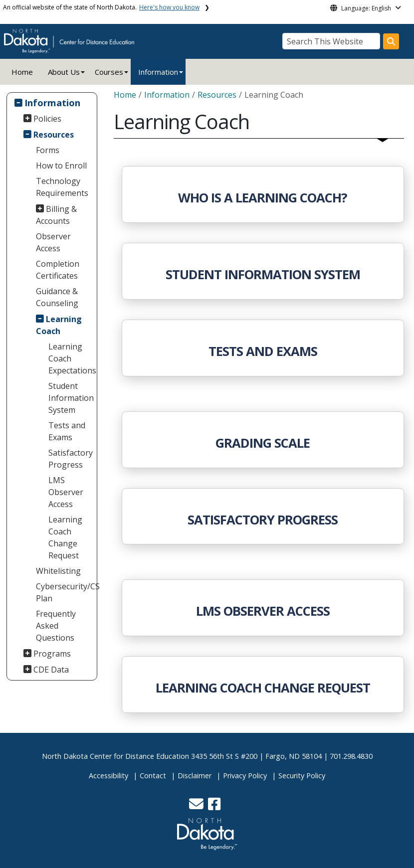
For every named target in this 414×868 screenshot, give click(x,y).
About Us (64, 72)
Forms (48, 150)
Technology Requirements (62, 187)
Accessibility (108, 776)
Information (158, 72)
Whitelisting (58, 571)
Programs (52, 654)
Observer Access (53, 242)
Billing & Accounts (57, 215)
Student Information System (71, 398)
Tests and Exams (67, 431)
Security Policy (302, 776)
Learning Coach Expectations (72, 358)
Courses (109, 72)
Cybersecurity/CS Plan (65, 592)
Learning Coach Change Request (65, 537)
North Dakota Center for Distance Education (115, 756)
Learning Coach (59, 325)
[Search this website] (391, 41)
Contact (153, 776)
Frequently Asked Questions (56, 626)
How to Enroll (61, 166)
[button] (197, 806)
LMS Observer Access (66, 492)
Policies (47, 119)
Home (22, 72)
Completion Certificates (58, 270)
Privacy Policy (245, 776)
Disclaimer (195, 776)
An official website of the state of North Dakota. (101, 7)
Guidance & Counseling (57, 297)
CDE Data (51, 670)
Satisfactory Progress (71, 459)
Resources (54, 135)
